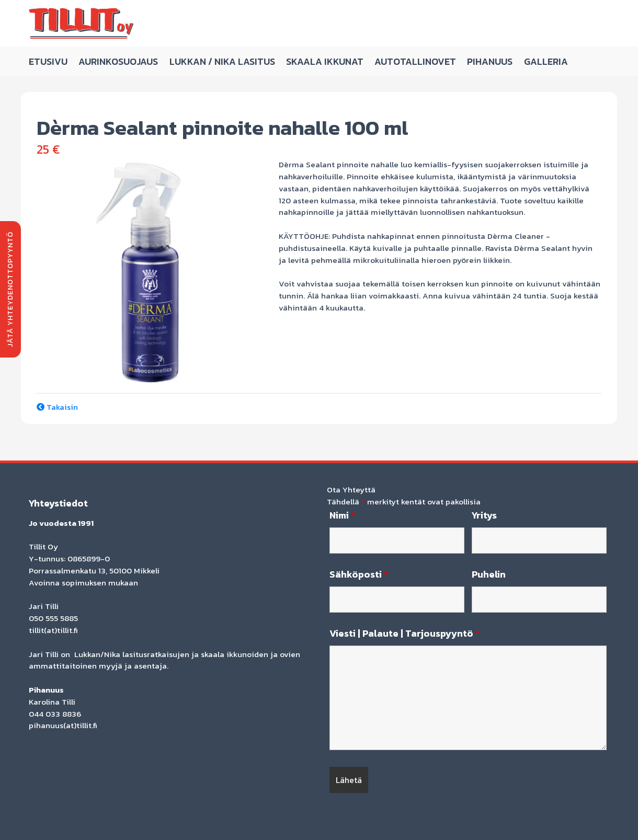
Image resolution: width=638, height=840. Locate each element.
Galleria (546, 61)
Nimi (342, 515)
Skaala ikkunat (325, 61)
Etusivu (48, 61)
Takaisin (57, 407)
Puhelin (489, 574)
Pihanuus (490, 61)
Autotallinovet (415, 61)
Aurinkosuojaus (118, 61)
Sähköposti (359, 574)
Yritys (484, 515)
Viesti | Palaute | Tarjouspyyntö (405, 634)
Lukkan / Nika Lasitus (222, 61)
